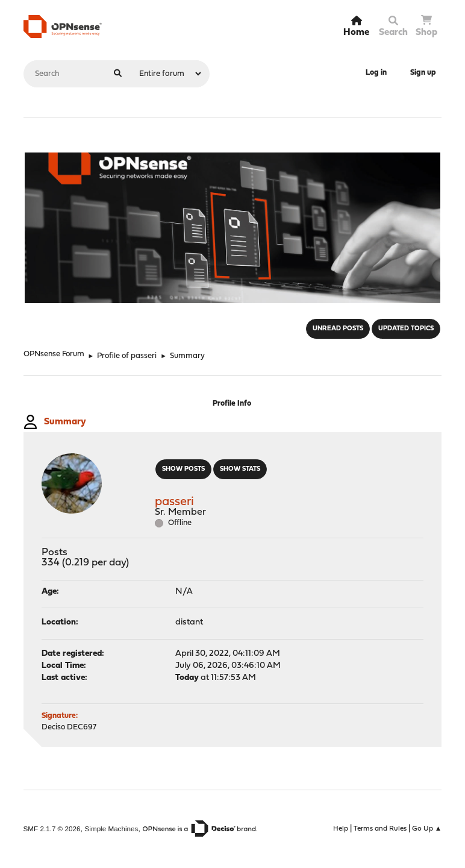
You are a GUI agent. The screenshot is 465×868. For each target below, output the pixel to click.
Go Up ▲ (427, 829)
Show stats (240, 469)
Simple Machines (112, 829)
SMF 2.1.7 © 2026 (52, 829)
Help (341, 829)
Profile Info (232, 404)
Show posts (183, 469)
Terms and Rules (380, 829)
